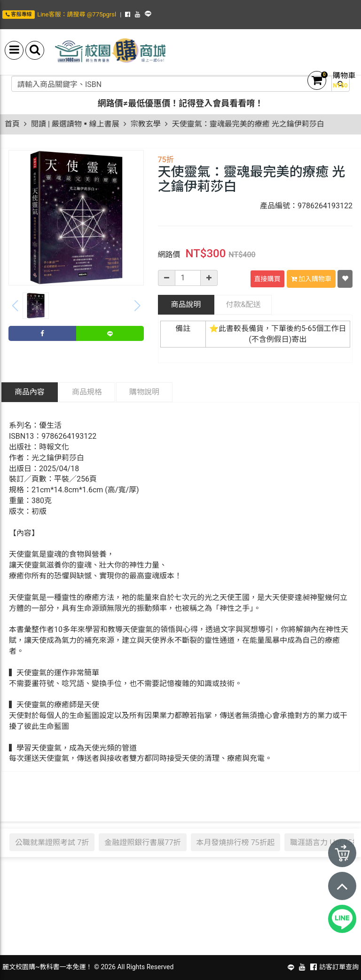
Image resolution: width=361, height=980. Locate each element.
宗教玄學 (146, 124)
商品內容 (30, 392)
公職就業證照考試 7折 (52, 842)
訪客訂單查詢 (339, 967)
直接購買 (267, 279)
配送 (243, 304)
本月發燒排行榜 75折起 (235, 842)
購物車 (344, 75)
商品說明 (186, 304)
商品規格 (87, 392)
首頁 (12, 124)
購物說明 (144, 392)
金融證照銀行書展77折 (142, 842)
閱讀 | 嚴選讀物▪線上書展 (75, 124)
